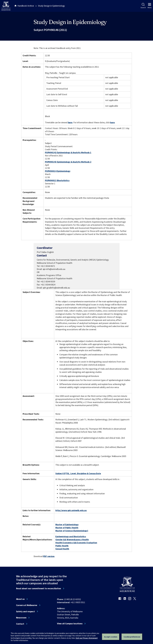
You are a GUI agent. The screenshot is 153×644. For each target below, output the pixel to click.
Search (143, 6)
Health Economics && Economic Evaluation (76, 543)
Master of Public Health (67, 528)
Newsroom (21, 618)
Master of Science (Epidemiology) (72, 531)
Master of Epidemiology (67, 525)
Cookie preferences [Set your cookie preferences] (132, 637)
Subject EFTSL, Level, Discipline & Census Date (78, 473)
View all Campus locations (70, 624)
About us (20, 599)
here (70, 122)
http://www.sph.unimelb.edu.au (71, 510)
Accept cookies (111, 637)
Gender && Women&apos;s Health (72, 540)
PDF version (49, 556)
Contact (20, 624)
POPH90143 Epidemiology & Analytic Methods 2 (68, 162)
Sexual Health (62, 549)
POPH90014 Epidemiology (58, 171)
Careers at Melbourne (27, 605)
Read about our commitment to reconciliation (39, 588)
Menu (150, 6)
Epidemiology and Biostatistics (71, 536)
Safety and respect (25, 611)
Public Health (62, 546)
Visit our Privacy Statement (87, 638)
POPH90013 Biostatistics (57, 180)
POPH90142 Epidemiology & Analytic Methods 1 (68, 152)
